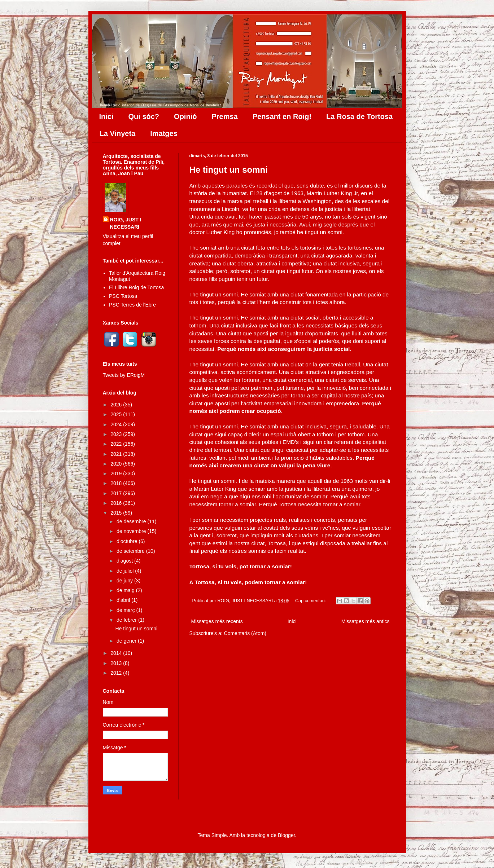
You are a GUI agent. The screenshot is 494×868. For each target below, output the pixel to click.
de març (126, 610)
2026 (117, 405)
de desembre (132, 521)
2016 (117, 503)
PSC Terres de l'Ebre (132, 305)
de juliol (126, 571)
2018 (117, 483)
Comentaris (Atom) (245, 633)
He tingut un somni (229, 170)
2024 (117, 424)
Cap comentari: (311, 601)
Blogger (286, 835)
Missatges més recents (217, 621)
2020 (117, 464)
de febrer (127, 620)
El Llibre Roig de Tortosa (136, 287)
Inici (106, 116)
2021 (117, 454)
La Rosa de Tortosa (359, 116)
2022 (117, 444)
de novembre (132, 531)
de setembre (131, 551)
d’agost (125, 561)
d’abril (124, 600)
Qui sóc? (144, 116)
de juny (125, 581)
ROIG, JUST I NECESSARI (126, 223)
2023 (117, 434)
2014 (117, 653)
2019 (117, 473)
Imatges (164, 133)
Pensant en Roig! (282, 116)
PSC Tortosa (123, 296)
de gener (127, 641)
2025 (117, 414)
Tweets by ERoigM (124, 375)
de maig (126, 590)
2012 (117, 673)
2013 (117, 663)
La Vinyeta (118, 133)
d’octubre (128, 541)
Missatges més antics (366, 621)
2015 (117, 513)
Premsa (224, 116)
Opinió (185, 116)
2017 (117, 493)
